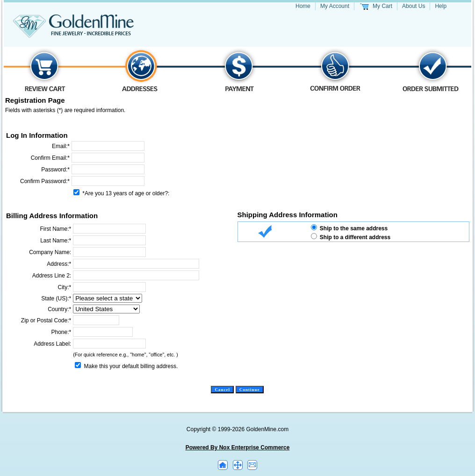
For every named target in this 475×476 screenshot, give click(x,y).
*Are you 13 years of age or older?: (125, 193)
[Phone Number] (103, 332)
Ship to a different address (355, 237)
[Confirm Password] (108, 181)
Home (303, 6)
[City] (109, 287)
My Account (335, 6)
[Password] (108, 169)
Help (441, 6)
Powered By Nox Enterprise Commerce (238, 448)
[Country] (106, 309)
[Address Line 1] (136, 264)
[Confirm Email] (108, 158)
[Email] (108, 146)
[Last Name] (109, 240)
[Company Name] (109, 252)
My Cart (382, 6)
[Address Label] (109, 344)
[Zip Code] (96, 320)
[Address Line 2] (136, 275)
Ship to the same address (354, 228)
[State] (108, 298)
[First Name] (109, 229)
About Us (414, 6)
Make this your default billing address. (131, 366)
